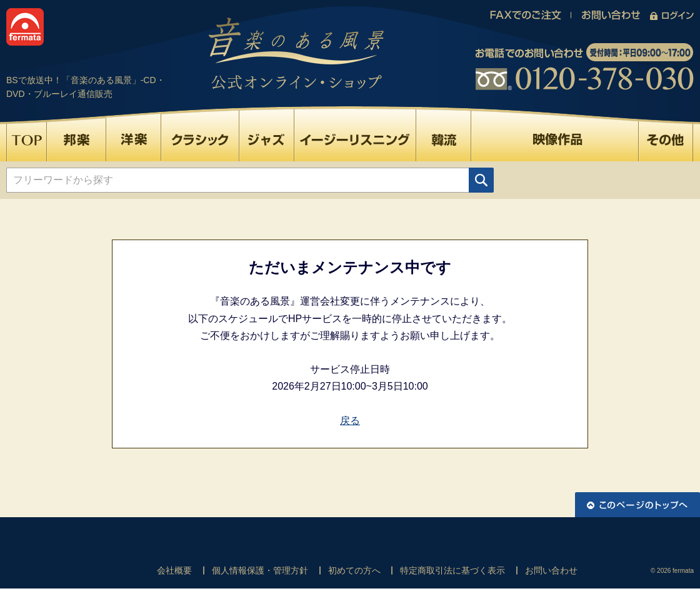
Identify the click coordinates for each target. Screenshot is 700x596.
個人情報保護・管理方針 (260, 570)
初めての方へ (354, 570)
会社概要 (174, 570)
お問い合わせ (551, 570)
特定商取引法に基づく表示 (452, 570)
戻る (350, 421)
